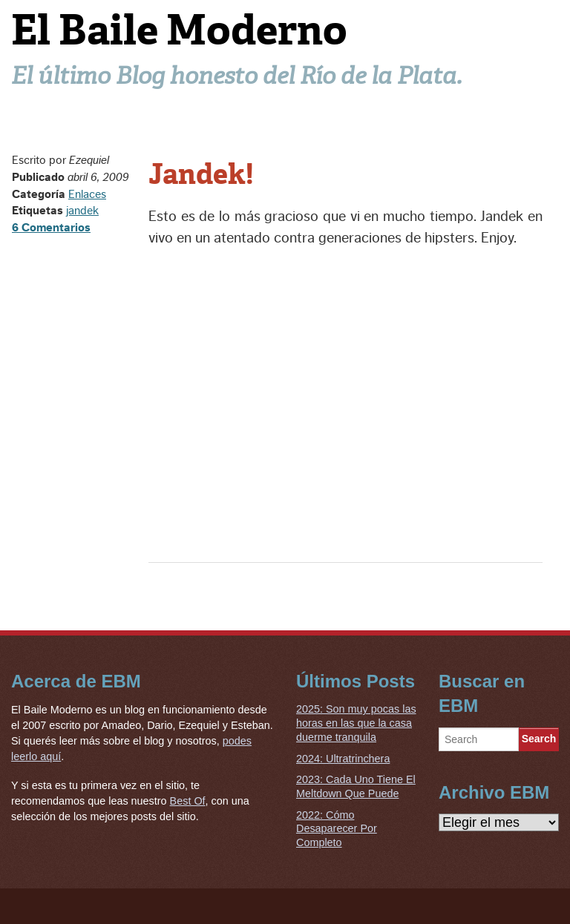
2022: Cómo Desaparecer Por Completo (337, 829)
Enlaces (87, 194)
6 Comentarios (51, 228)
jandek (82, 211)
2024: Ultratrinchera (343, 759)
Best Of (188, 801)
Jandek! (201, 174)
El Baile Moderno (179, 30)
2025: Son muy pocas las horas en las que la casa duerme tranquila (356, 723)
